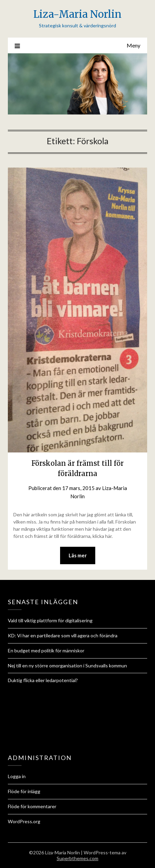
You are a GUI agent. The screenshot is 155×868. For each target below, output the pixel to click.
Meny (133, 45)
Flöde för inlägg (24, 791)
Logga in (17, 776)
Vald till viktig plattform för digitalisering (50, 620)
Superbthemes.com (77, 858)
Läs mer (78, 555)
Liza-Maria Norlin (77, 14)
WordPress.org (24, 821)
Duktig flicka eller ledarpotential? (43, 680)
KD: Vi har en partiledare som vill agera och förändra (63, 635)
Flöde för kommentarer (32, 806)
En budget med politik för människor (46, 650)
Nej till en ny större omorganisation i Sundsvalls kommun (67, 666)
